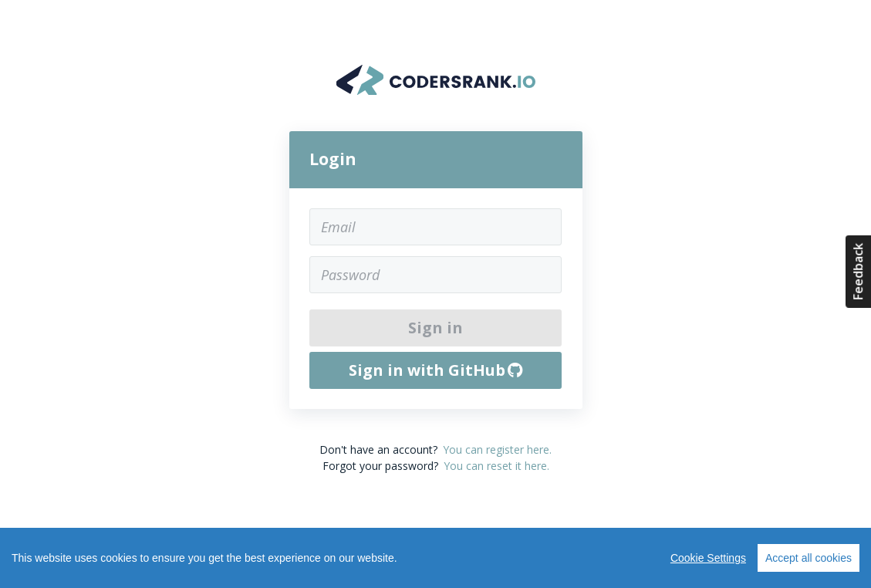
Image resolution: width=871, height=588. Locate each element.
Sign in (435, 328)
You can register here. (497, 449)
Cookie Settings (708, 558)
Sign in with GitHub (436, 370)
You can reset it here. (496, 466)
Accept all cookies (809, 558)
